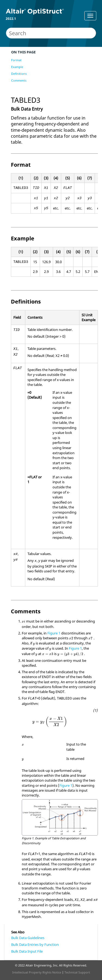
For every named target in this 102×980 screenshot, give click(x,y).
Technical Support (77, 972)
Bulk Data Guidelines (28, 938)
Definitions (19, 74)
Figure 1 (54, 633)
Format (16, 60)
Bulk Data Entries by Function (35, 944)
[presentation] (24, 621)
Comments (19, 80)
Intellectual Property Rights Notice (37, 972)
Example (17, 67)
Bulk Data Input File (27, 951)
